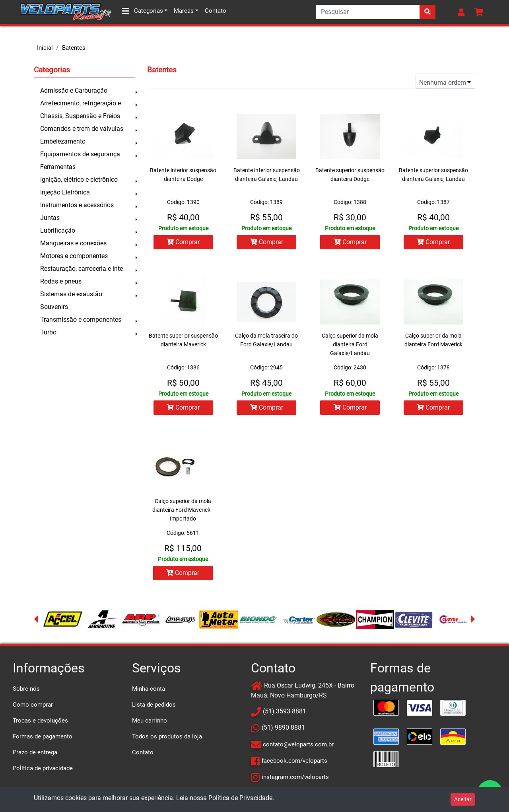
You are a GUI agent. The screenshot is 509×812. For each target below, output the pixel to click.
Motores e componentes (74, 256)
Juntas (50, 218)
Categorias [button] (143, 11)
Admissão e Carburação (74, 90)
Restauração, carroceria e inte (82, 269)
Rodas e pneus (61, 281)
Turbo (48, 332)
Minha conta (149, 690)
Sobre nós (26, 690)
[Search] (376, 12)
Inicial (45, 48)
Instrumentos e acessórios (77, 205)
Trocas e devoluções (40, 722)
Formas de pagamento (43, 738)
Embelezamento (63, 141)
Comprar (183, 242)
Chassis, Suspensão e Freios (80, 116)
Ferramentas (58, 167)
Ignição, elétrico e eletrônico (79, 180)
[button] (463, 12)
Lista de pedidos (154, 706)
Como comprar (33, 706)
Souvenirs (54, 307)
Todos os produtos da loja (167, 738)
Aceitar (463, 799)
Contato (216, 11)
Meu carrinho (150, 722)
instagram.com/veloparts (295, 778)
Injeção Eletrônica (65, 192)
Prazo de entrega (35, 754)
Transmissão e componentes (81, 320)
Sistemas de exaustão (71, 294)
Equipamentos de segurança (80, 154)
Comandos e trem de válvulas (82, 129)
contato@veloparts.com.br (298, 746)
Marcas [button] (184, 11)
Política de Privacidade (240, 798)
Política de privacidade (43, 769)
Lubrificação (58, 230)
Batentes (74, 48)
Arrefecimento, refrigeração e (81, 103)
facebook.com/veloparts (294, 762)
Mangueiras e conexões (73, 243)
